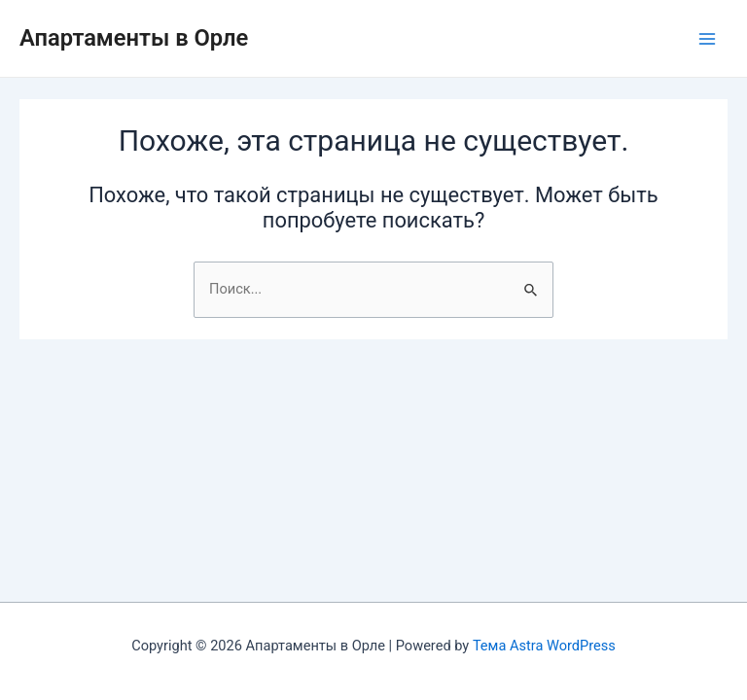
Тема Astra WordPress (544, 646)
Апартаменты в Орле (134, 38)
